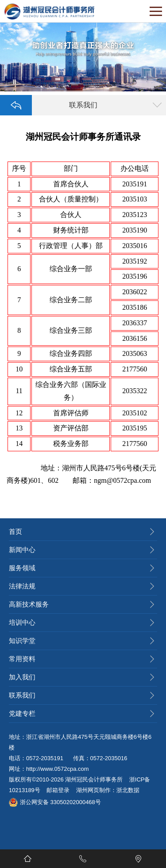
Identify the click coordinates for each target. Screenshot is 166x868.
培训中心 (22, 622)
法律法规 (22, 586)
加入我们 (22, 677)
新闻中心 (22, 550)
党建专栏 (22, 713)
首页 (15, 531)
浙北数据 (128, 790)
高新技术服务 (29, 604)
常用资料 (22, 659)
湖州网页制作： (96, 790)
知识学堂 (22, 641)
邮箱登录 (58, 790)
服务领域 (22, 568)
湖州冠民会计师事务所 (94, 779)
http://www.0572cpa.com (58, 769)
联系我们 (22, 695)
